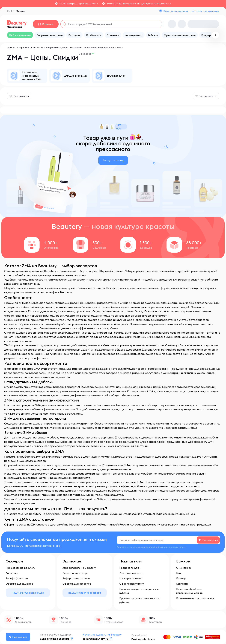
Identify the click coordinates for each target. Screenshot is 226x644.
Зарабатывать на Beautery (79, 568)
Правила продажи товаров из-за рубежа (140, 600)
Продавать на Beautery (20, 568)
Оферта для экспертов (77, 584)
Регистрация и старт (75, 573)
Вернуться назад (113, 160)
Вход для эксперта (207, 11)
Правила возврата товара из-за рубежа (139, 591)
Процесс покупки (130, 568)
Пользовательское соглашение (195, 598)
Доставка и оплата (131, 573)
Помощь (181, 578)
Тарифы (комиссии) (17, 578)
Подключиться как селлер (28, 593)
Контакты (182, 584)
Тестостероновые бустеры (54, 47)
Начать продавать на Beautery (102, 635)
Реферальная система (76, 578)
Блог (179, 573)
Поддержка (18, 637)
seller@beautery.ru (96, 639)
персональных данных (175, 547)
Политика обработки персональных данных (190, 591)
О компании (183, 568)
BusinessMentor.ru (144, 639)
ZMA (119, 47)
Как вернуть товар (131, 578)
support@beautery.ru (55, 639)
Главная (11, 47)
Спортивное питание (28, 47)
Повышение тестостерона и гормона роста (92, 47)
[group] (27, 76)
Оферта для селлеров (19, 584)
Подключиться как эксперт (85, 593)
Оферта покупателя (132, 584)
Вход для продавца (176, 11)
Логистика (12, 573)
